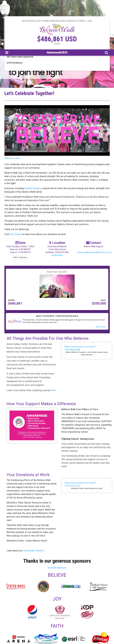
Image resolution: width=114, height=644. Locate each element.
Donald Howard (32, 188)
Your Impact (16, 234)
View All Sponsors (57, 568)
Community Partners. (33, 551)
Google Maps (57, 255)
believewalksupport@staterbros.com (95, 252)
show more (101, 327)
